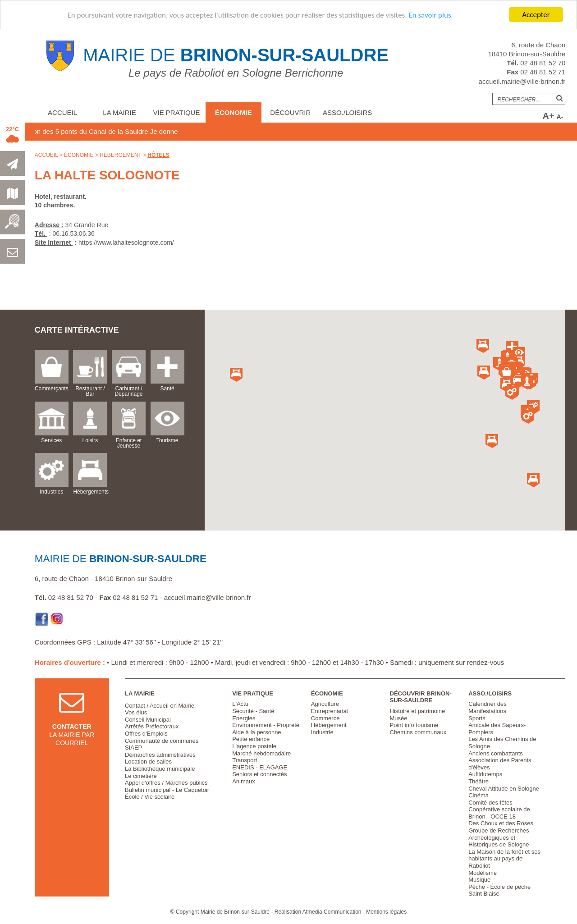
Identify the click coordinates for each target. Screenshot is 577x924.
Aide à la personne (256, 732)
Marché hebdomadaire (261, 753)
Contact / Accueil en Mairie (160, 706)
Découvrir (290, 112)
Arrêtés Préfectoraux (152, 726)
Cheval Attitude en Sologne (504, 789)
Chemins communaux (418, 732)
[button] (507, 373)
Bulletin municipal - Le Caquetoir (167, 790)
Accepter (536, 15)
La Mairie (119, 112)
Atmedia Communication (332, 912)
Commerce (325, 718)
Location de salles (148, 762)
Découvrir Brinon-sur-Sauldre (421, 697)
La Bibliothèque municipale (160, 769)
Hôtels (158, 155)
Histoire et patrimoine (418, 711)
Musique (479, 880)
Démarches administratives (160, 755)
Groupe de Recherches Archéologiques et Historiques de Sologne (499, 837)
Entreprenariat (330, 711)
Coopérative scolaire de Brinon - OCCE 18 (499, 813)
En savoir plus (430, 15)
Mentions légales (386, 912)
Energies (244, 718)
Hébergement (120, 155)
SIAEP (133, 748)
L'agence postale (254, 746)
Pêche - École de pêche (499, 887)
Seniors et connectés (259, 774)
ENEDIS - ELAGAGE (260, 767)
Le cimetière (141, 776)
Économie (234, 112)
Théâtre (479, 781)
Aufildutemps (485, 774)
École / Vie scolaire (150, 797)
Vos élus (136, 712)
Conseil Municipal (148, 720)
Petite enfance (251, 739)
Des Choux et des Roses (501, 823)
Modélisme (483, 873)
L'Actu (240, 704)
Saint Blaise (484, 894)
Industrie (322, 732)
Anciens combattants (496, 753)
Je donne (182, 131)
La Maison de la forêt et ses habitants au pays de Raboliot (504, 859)
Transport (245, 760)
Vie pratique (177, 112)
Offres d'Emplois (146, 734)
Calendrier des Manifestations (488, 707)
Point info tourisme (414, 725)
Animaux (244, 781)
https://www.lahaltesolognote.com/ (126, 242)
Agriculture (325, 704)
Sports (477, 718)
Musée (399, 718)
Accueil (62, 112)
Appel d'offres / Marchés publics (166, 783)
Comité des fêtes (490, 803)
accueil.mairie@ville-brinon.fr (522, 81)
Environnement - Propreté (266, 725)
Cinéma (479, 795)
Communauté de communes (162, 741)
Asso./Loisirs (347, 112)
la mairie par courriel (72, 726)
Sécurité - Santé (253, 711)
